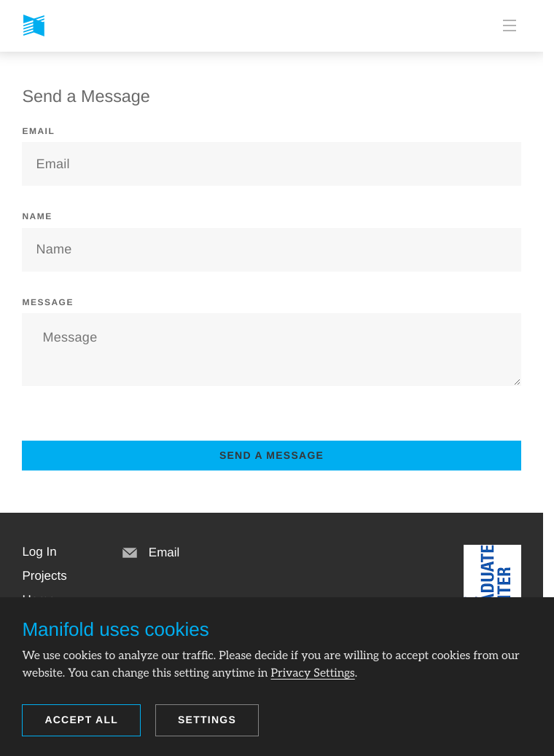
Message (48, 302)
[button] (39, 552)
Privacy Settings (312, 673)
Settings (207, 720)
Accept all (81, 720)
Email (38, 131)
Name (37, 216)
